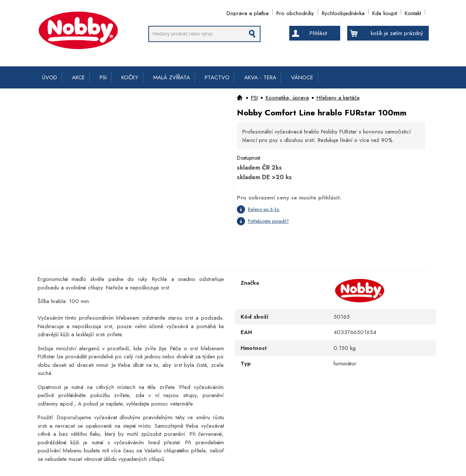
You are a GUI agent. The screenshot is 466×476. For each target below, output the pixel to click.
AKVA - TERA (260, 77)
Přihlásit (318, 33)
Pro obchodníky (295, 12)
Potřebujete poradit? (268, 221)
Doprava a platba (248, 12)
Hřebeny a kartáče (338, 98)
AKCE (78, 77)
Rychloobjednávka (343, 12)
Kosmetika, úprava (287, 98)
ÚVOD (50, 77)
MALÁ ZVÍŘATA (172, 77)
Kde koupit (385, 12)
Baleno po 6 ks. (264, 209)
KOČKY (130, 77)
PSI (103, 77)
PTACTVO (217, 77)
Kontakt (413, 12)
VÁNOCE (302, 77)
